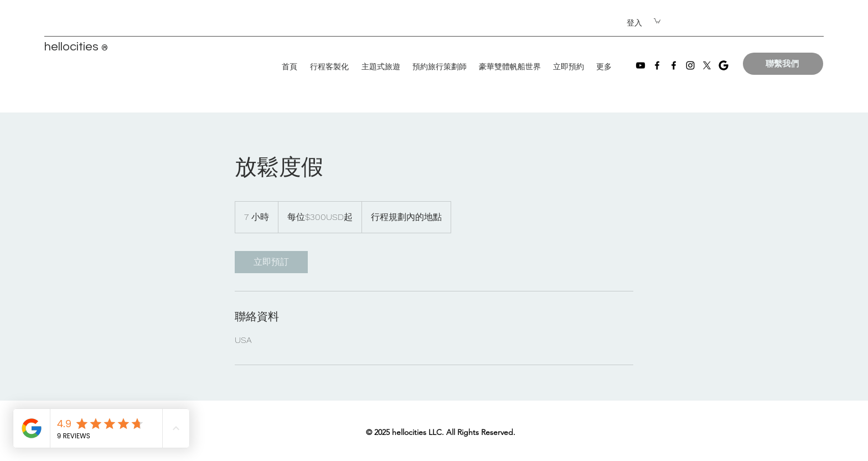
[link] (271, 262)
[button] (657, 21)
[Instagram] (690, 65)
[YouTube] (640, 65)
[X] (707, 65)
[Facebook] (657, 65)
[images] (724, 65)
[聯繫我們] (783, 64)
